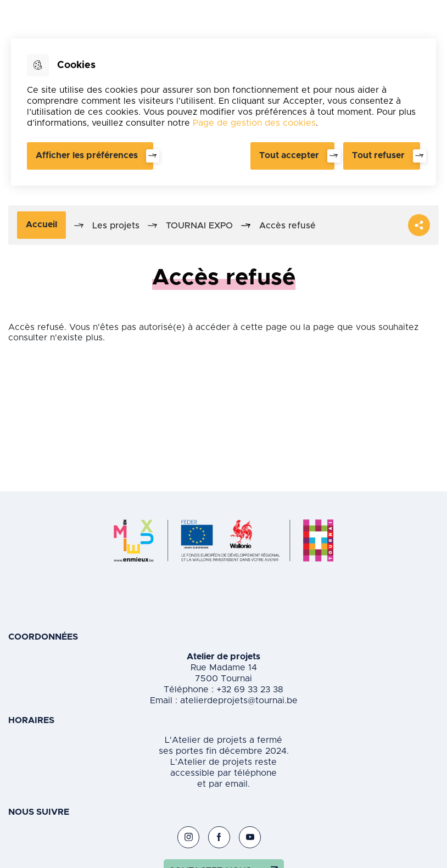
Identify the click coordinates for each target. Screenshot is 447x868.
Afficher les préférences (87, 155)
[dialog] (223, 112)
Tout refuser (378, 155)
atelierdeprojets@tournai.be (239, 701)
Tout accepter (289, 155)
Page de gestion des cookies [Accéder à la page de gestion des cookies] (254, 123)
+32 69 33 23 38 (248, 690)
